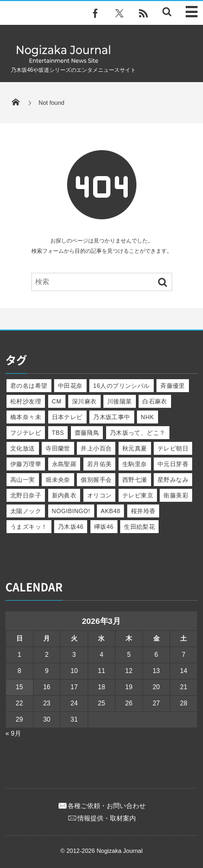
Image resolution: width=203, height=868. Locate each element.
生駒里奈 (135, 464)
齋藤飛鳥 (87, 433)
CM (57, 401)
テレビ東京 (138, 495)
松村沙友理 (26, 401)
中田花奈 (70, 386)
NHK (148, 417)
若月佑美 (100, 464)
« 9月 (13, 734)
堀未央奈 (58, 480)
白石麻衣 (155, 401)
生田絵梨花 (139, 527)
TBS (58, 433)
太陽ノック (26, 511)
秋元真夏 (135, 448)
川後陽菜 (120, 401)
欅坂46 (104, 527)
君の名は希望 (29, 386)
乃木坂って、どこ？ (138, 433)
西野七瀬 (135, 480)
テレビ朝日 (173, 448)
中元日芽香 (173, 464)
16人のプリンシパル (122, 386)
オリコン (100, 495)
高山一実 (23, 480)
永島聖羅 (64, 464)
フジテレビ (26, 433)
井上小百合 (96, 448)
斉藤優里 (173, 386)
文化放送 (23, 448)
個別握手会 (96, 480)
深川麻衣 (84, 401)
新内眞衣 (64, 495)
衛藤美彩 (176, 495)
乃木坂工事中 (112, 417)
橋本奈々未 (26, 417)
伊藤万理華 (26, 464)
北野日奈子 (26, 495)
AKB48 (110, 511)
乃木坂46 (71, 527)
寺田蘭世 (58, 448)
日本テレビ (67, 417)
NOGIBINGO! (71, 511)
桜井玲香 (143, 511)
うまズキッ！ (29, 527)
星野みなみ (173, 480)
